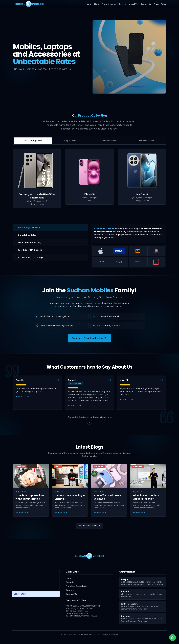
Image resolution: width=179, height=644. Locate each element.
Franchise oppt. (109, 4)
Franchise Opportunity (77, 586)
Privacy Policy (160, 4)
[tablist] (89, 140)
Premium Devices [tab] (108, 141)
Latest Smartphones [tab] (33, 141)
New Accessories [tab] (146, 141)
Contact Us (146, 4)
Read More (22, 512)
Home (88, 4)
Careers (123, 4)
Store (97, 4)
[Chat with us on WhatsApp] (173, 638)
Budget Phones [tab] (71, 141)
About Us (133, 4)
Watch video (23, 396)
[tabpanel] (89, 178)
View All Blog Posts (90, 526)
